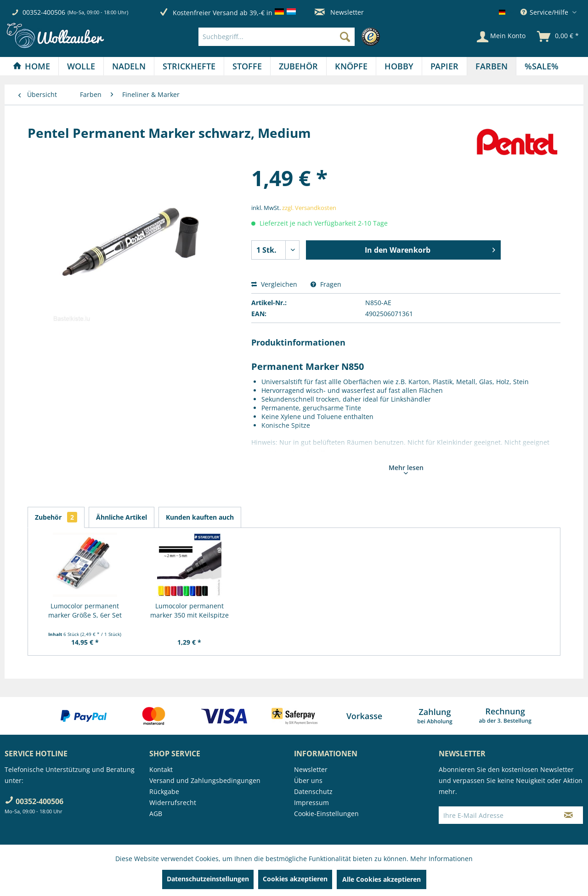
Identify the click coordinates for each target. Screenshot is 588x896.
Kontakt (161, 769)
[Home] (31, 66)
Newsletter (339, 12)
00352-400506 (44, 12)
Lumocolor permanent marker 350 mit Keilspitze (189, 610)
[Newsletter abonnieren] (568, 815)
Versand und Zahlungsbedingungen (205, 780)
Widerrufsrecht (173, 802)
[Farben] (492, 66)
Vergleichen (274, 284)
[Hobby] (399, 66)
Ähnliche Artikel (122, 517)
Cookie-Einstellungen (326, 814)
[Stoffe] (247, 66)
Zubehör (56, 517)
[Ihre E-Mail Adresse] (497, 815)
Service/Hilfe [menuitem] (545, 12)
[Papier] (444, 66)
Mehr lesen (406, 469)
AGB (156, 814)
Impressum (311, 802)
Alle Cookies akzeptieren (382, 879)
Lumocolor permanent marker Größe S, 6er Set (85, 610)
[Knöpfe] (351, 66)
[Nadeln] (129, 66)
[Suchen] (345, 37)
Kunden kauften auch (200, 517)
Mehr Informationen (441, 859)
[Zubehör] (298, 66)
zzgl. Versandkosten (309, 208)
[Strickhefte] (189, 66)
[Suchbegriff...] (277, 37)
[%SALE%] (542, 66)
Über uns (308, 780)
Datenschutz (313, 791)
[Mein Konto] (501, 37)
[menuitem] (291, 37)
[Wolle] (81, 66)
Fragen (326, 284)
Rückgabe (164, 791)
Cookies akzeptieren (295, 879)
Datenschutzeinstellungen (208, 879)
